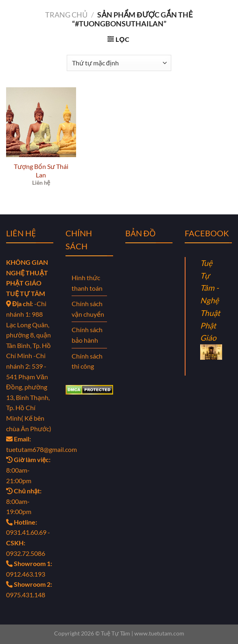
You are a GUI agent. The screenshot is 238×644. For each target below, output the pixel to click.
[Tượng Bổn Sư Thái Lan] (41, 122)
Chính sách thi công (87, 361)
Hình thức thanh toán (87, 283)
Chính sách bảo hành (87, 335)
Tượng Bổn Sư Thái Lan (41, 171)
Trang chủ (66, 15)
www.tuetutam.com (159, 633)
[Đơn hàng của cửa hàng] (119, 63)
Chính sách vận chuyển (88, 309)
